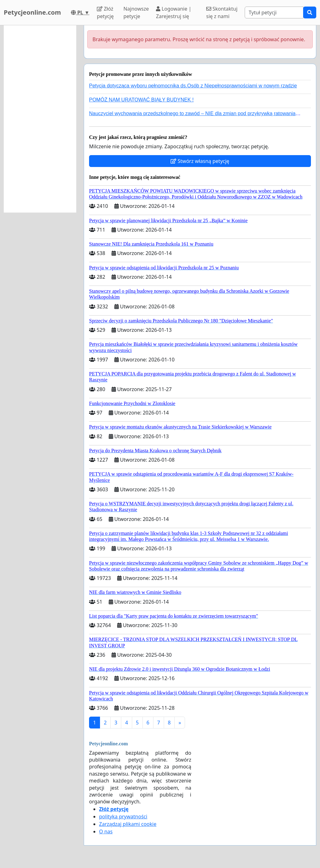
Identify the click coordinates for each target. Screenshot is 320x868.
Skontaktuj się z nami (222, 12)
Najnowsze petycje (136, 12)
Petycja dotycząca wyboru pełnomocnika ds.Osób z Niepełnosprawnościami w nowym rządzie (193, 86)
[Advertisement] (40, 119)
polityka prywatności (123, 817)
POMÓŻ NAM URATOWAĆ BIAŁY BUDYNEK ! (141, 100)
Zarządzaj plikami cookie (128, 824)
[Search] (274, 12)
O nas (106, 831)
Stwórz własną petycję (200, 161)
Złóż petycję (105, 12)
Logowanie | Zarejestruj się (174, 12)
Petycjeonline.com (32, 12)
